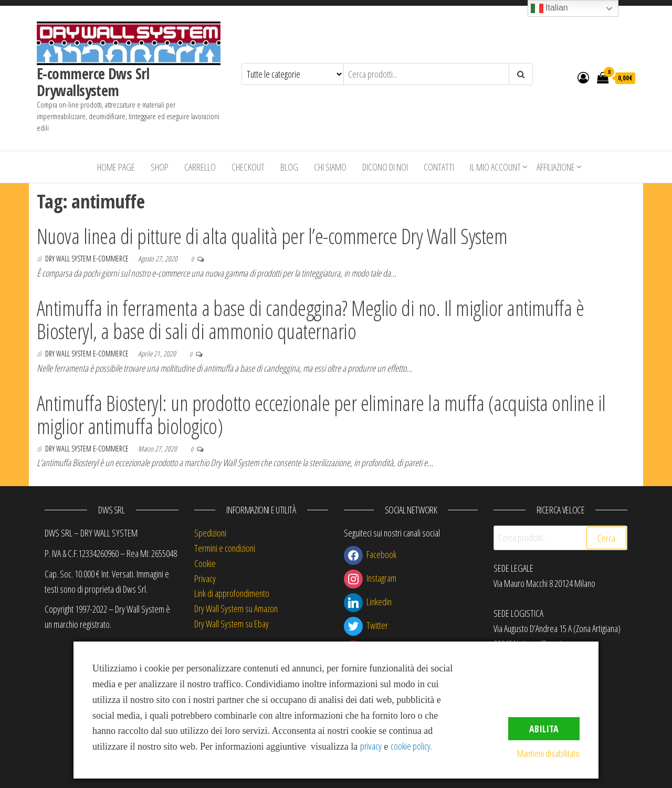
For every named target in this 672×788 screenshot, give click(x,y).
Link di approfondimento (232, 593)
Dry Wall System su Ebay (232, 624)
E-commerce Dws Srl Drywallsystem (93, 82)
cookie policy (411, 746)
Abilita (544, 729)
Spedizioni (210, 533)
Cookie (205, 563)
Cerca (606, 538)
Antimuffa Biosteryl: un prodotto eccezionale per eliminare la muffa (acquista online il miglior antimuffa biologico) (321, 414)
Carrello (200, 167)
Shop (160, 167)
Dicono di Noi (385, 167)
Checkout (248, 167)
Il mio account (495, 167)
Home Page (116, 167)
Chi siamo (330, 167)
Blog (289, 167)
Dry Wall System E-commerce (88, 259)
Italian (549, 8)
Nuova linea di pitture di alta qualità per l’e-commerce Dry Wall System (272, 236)
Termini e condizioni (225, 548)
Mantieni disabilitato (548, 753)
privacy (371, 746)
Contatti (439, 167)
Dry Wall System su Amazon (236, 608)
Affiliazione (556, 167)
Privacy (205, 579)
